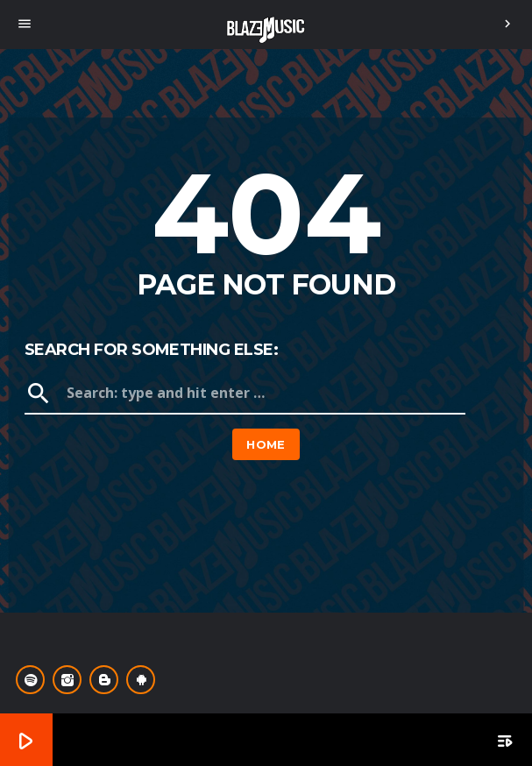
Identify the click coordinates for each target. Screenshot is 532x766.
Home (266, 444)
